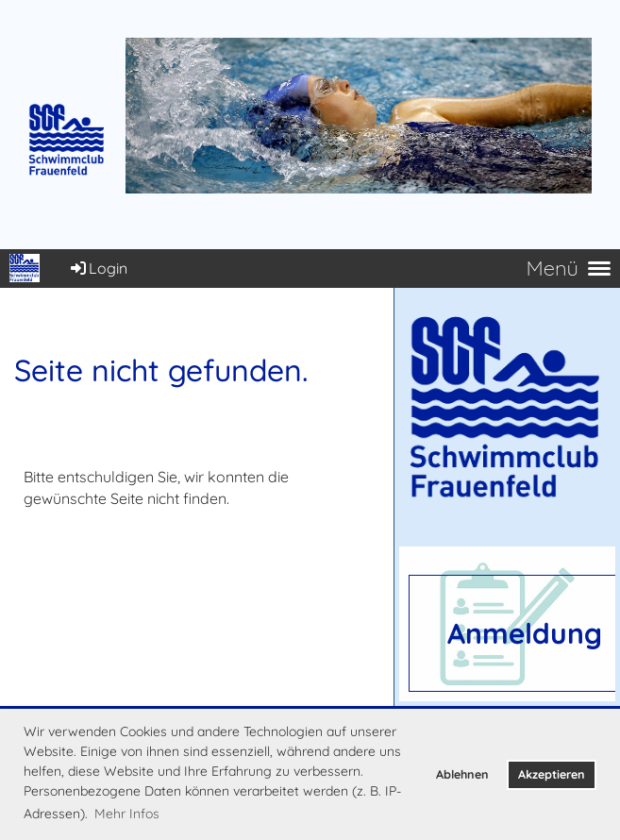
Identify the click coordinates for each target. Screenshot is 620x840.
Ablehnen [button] (462, 774)
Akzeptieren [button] (552, 774)
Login (98, 268)
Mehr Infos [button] (127, 814)
